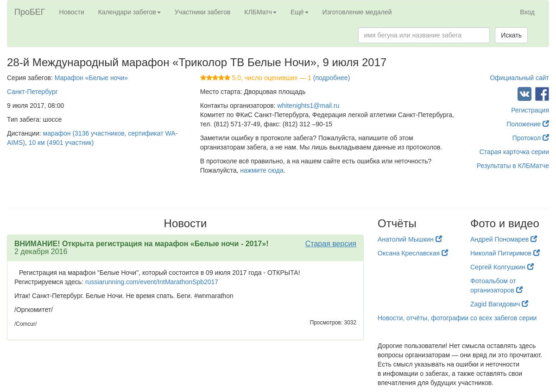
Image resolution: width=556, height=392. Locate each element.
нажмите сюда (262, 170)
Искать (511, 35)
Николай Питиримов (505, 253)
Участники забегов (203, 12)
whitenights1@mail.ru (308, 106)
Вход (527, 12)
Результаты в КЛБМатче (513, 166)
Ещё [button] (300, 12)
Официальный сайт (519, 78)
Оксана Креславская (413, 253)
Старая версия (331, 244)
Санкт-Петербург (32, 92)
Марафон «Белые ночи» (91, 78)
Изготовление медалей (357, 12)
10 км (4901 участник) (61, 143)
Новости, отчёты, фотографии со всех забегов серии (457, 318)
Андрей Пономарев (504, 239)
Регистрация (530, 110)
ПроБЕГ (30, 12)
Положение (528, 124)
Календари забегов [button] (130, 12)
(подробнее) (332, 78)
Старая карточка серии (514, 152)
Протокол (531, 138)
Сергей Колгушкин (502, 267)
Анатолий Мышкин (410, 239)
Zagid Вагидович (499, 304)
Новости (72, 12)
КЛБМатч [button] (260, 12)
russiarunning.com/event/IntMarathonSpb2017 (152, 282)
